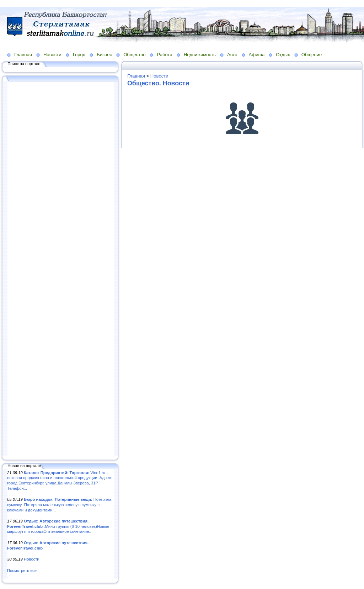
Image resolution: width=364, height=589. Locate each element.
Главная (23, 55)
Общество (134, 55)
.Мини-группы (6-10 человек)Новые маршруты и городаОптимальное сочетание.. (58, 526)
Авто (232, 55)
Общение (312, 55)
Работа (164, 55)
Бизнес (104, 55)
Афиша (257, 55)
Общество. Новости (158, 83)
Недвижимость (200, 55)
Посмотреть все (22, 571)
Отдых (283, 55)
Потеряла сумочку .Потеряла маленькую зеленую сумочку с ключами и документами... (59, 505)
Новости (52, 55)
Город (79, 55)
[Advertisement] (60, 269)
